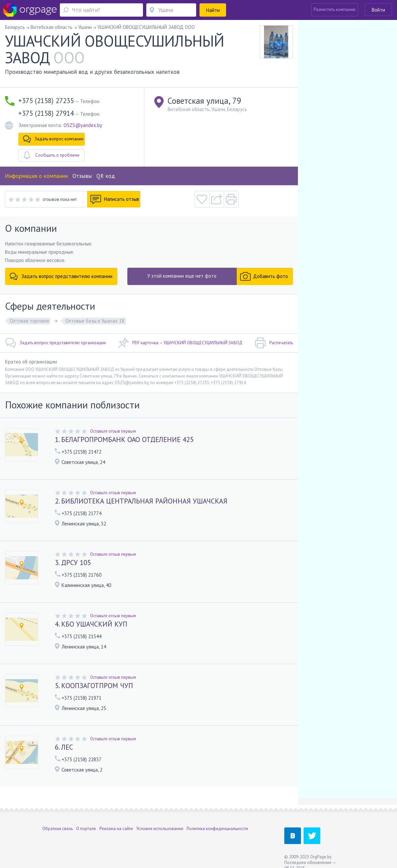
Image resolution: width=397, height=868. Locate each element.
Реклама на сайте (116, 829)
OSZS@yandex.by (83, 125)
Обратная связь (58, 829)
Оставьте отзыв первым (113, 431)
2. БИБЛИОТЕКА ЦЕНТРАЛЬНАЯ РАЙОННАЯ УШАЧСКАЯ (141, 501)
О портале (86, 829)
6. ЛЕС (64, 747)
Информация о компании (36, 176)
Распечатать (274, 343)
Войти (378, 10)
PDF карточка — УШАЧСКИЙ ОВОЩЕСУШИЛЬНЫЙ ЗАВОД (180, 343)
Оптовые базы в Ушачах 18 (95, 321)
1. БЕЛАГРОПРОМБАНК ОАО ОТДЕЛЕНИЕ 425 (124, 439)
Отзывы (82, 176)
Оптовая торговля (29, 321)
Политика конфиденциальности (217, 829)
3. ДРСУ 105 (73, 563)
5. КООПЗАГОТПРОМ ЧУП (94, 686)
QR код (106, 176)
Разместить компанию (335, 9)
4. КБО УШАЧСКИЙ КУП (91, 624)
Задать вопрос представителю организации (55, 343)
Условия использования (160, 829)
